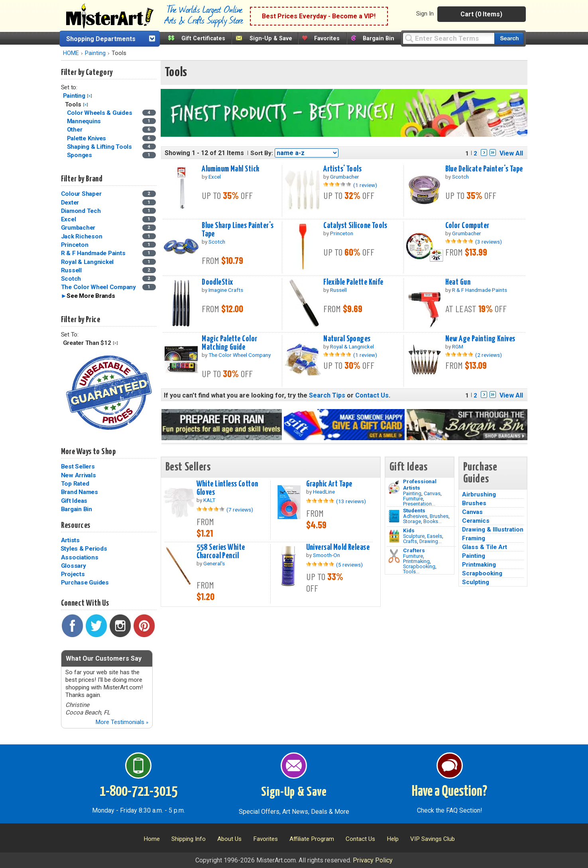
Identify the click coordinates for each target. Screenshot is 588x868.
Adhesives (415, 516)
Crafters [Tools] (414, 550)
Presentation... (419, 504)
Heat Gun (458, 282)
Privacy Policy (373, 860)
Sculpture (414, 536)
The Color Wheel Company (98, 287)
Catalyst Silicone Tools (355, 226)
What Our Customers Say (104, 658)
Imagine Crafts (226, 290)
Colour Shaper (81, 194)
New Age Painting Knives (480, 339)
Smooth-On (326, 555)
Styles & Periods (84, 549)
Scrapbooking (419, 566)
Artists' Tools (342, 169)
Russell (71, 270)
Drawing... (431, 541)
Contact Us (372, 395)
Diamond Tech (81, 211)
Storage (412, 521)
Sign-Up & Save (271, 38)
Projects (73, 574)
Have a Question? (449, 792)
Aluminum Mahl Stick (230, 169)
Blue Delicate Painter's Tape (484, 169)
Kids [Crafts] (409, 530)
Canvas (432, 493)
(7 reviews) (240, 510)
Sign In (425, 14)
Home (152, 839)
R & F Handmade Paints (93, 253)
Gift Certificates (203, 38)
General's (214, 563)
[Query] (448, 38)
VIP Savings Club (433, 839)
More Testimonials (122, 722)
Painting (95, 53)
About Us (229, 839)
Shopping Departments (101, 39)
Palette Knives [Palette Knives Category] (87, 138)
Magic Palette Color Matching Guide (229, 343)
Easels (435, 536)
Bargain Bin (379, 38)
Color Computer (467, 226)
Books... (433, 521)
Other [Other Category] (76, 130)
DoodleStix (217, 282)
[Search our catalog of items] (509, 38)
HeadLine (324, 492)
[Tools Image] (394, 556)
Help (393, 839)
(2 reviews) (489, 355)
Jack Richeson (82, 236)
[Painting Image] (394, 487)
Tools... (411, 572)
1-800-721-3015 (139, 792)
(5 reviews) (349, 565)
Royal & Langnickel (88, 262)
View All (511, 153)
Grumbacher (78, 228)
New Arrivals (79, 475)
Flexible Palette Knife (353, 282)
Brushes (439, 516)
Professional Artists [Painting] (420, 484)
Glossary (74, 566)
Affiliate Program (312, 839)
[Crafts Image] (394, 536)
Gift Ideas (74, 501)
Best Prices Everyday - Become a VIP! (319, 16)
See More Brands (91, 296)
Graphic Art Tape (329, 484)
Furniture (413, 499)
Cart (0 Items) (481, 14)
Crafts (410, 541)
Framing (474, 538)
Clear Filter (89, 96)
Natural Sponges (347, 339)
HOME (71, 53)
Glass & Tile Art (485, 547)
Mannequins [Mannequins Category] (85, 121)
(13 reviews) (351, 501)
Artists (70, 540)
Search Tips (327, 395)
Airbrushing (479, 494)
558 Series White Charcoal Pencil (221, 552)
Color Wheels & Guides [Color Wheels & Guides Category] (100, 113)
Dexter (70, 203)
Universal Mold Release (338, 547)
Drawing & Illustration (493, 529)
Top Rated (75, 484)
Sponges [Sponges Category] (80, 155)
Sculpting (476, 582)
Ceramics (476, 521)
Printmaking (416, 561)
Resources (76, 526)
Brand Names (80, 492)
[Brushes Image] (394, 516)
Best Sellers (78, 466)
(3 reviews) (489, 242)
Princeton (75, 245)
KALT (209, 500)
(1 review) (365, 185)
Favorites (327, 38)
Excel (69, 219)
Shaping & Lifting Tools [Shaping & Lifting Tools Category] (100, 147)
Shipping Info (189, 839)
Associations (80, 557)
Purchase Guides (85, 583)
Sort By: (262, 153)
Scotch (71, 279)
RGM (458, 346)
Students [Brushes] (414, 510)
